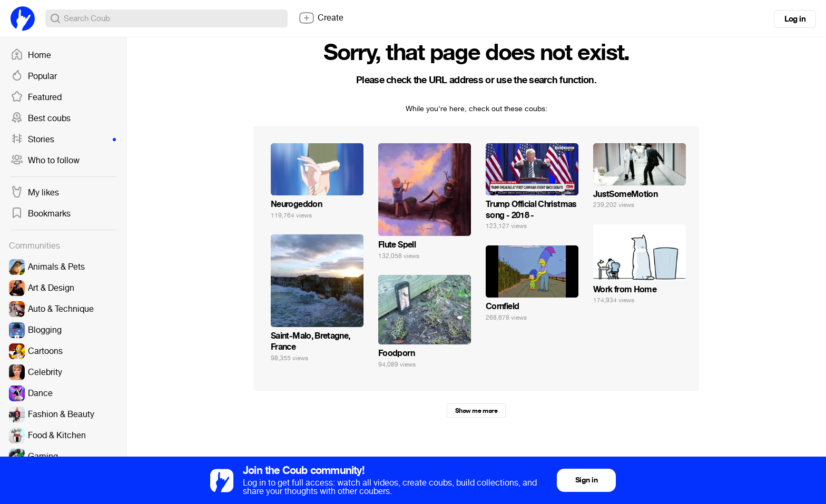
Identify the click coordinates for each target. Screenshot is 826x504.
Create (321, 18)
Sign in (586, 480)
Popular (34, 76)
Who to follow (45, 161)
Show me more (476, 411)
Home (31, 55)
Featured (36, 97)
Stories (63, 140)
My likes (35, 193)
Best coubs (41, 118)
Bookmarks (41, 214)
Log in (795, 19)
